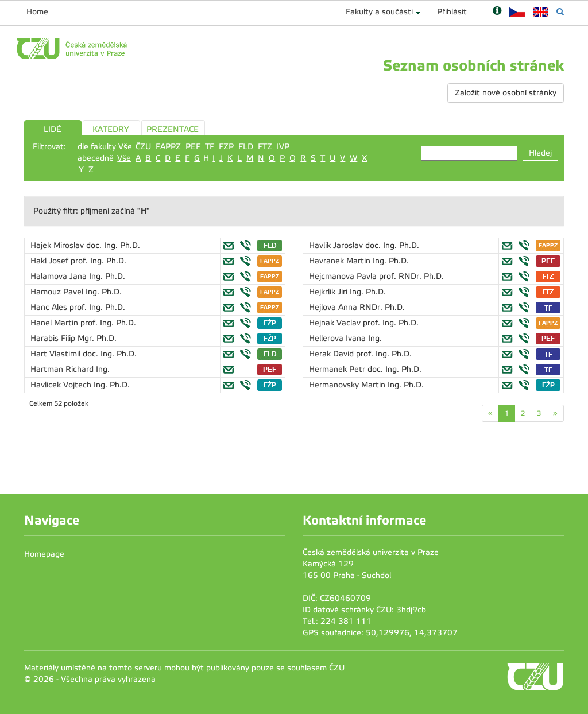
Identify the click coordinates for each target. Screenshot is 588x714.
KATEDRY (111, 129)
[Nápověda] (497, 12)
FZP (226, 147)
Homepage (44, 554)
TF (210, 147)
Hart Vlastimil (57, 354)
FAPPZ (168, 147)
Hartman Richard (63, 369)
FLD (246, 147)
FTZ (265, 147)
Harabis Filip (54, 338)
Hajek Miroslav (58, 245)
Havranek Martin (341, 261)
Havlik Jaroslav (337, 245)
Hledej (540, 153)
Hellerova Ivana (339, 338)
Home (37, 12)
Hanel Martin (55, 323)
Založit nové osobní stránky (506, 93)
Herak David (332, 354)
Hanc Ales (50, 307)
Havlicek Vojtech (62, 385)
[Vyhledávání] (560, 12)
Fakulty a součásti (379, 12)
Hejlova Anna (334, 307)
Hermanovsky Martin (348, 385)
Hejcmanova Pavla (344, 276)
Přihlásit (452, 12)
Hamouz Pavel (58, 292)
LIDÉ (53, 129)
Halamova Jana (60, 276)
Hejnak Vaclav (336, 323)
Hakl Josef (51, 261)
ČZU (143, 147)
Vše (124, 158)
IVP (283, 147)
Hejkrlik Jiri (329, 292)
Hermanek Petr (338, 369)
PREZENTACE (173, 129)
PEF (193, 147)
